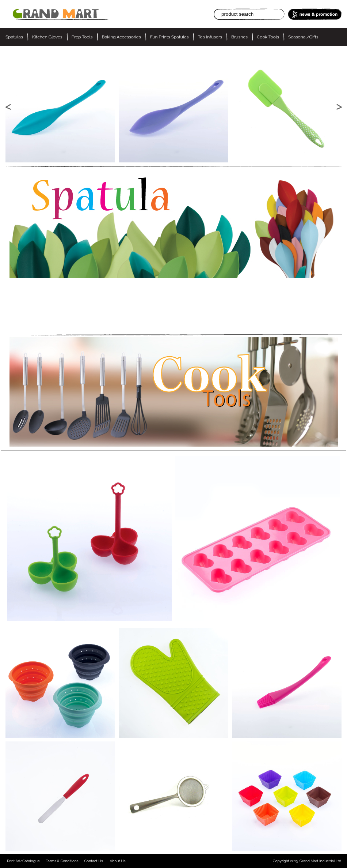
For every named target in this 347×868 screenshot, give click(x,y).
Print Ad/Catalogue (23, 861)
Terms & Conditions (62, 861)
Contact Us (93, 861)
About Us (118, 861)
